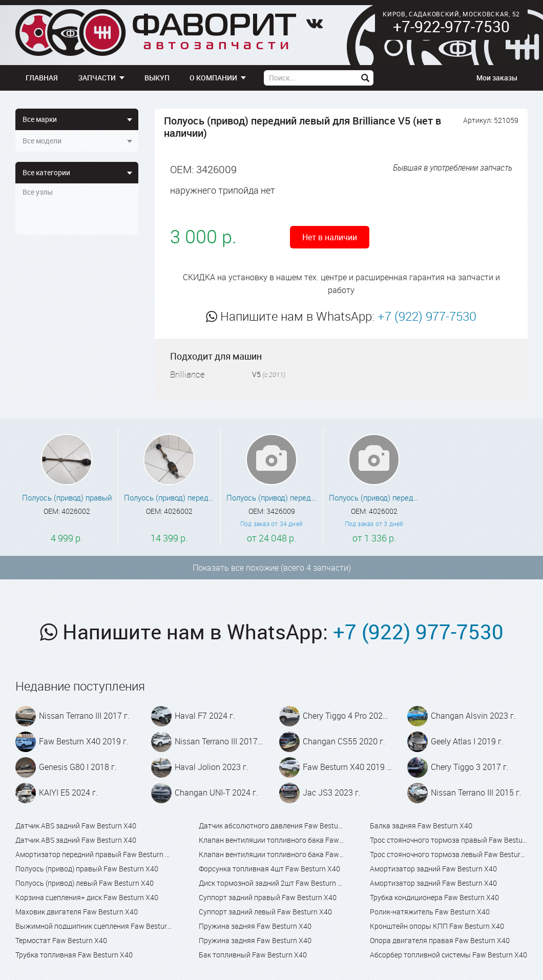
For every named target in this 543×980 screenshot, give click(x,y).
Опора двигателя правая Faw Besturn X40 (440, 940)
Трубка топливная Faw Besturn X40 (74, 955)
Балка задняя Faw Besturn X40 (421, 826)
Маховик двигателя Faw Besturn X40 (77, 912)
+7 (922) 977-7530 (427, 316)
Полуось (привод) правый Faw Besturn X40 (87, 869)
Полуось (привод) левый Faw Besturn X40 (85, 883)
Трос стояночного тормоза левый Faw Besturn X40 (449, 854)
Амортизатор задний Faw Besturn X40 (433, 869)
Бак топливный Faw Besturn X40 (253, 955)
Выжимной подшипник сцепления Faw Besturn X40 (94, 926)
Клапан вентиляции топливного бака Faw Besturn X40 (271, 840)
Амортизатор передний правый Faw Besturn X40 (94, 854)
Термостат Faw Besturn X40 (61, 940)
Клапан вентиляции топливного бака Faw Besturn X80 (271, 854)
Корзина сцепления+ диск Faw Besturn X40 (87, 897)
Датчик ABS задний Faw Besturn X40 (76, 826)
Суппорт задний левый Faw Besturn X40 (265, 912)
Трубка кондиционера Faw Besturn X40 (434, 897)
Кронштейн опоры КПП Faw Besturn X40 (437, 926)
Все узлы (38, 192)
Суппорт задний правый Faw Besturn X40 (268, 897)
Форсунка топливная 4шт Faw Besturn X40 (269, 869)
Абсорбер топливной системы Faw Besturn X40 (448, 955)
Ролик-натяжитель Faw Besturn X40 (430, 912)
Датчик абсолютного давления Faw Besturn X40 (271, 826)
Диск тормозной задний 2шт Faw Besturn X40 (271, 883)
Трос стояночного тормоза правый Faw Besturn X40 (449, 840)
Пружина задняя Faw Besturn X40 (255, 926)
